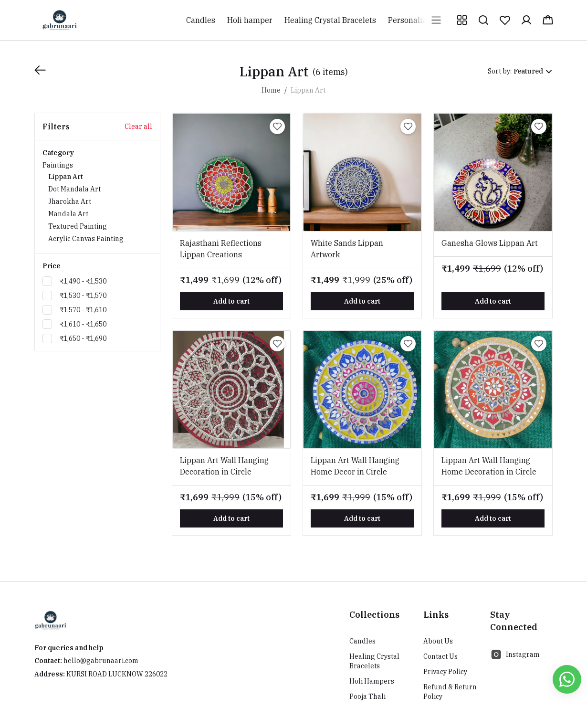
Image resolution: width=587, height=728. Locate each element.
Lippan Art (66, 177)
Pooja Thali (367, 696)
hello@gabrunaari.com (101, 661)
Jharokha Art (70, 201)
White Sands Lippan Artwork (347, 249)
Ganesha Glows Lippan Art (490, 243)
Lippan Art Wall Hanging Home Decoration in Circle (489, 466)
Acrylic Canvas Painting (86, 239)
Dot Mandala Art (74, 189)
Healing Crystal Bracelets (374, 661)
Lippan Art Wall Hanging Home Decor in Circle (355, 466)
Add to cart (231, 301)
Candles (362, 641)
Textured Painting (78, 226)
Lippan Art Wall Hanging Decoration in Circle (224, 466)
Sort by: (500, 71)
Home (271, 90)
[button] (462, 20)
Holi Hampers (372, 681)
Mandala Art (68, 214)
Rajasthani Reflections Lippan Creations (221, 249)
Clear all (138, 127)
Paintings (97, 203)
